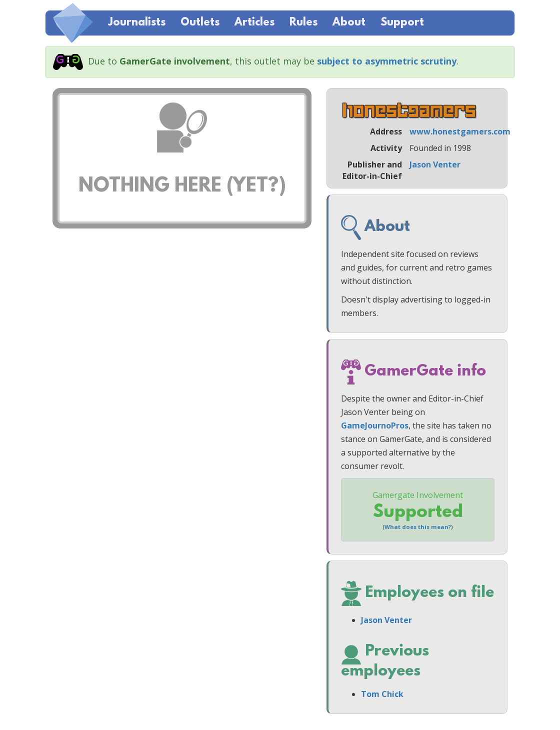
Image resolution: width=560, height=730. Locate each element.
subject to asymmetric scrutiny (387, 61)
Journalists (137, 23)
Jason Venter (435, 164)
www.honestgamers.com (460, 131)
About (349, 23)
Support (402, 23)
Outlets (200, 23)
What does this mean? (418, 527)
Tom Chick (382, 694)
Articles (254, 23)
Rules (303, 23)
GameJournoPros (375, 425)
